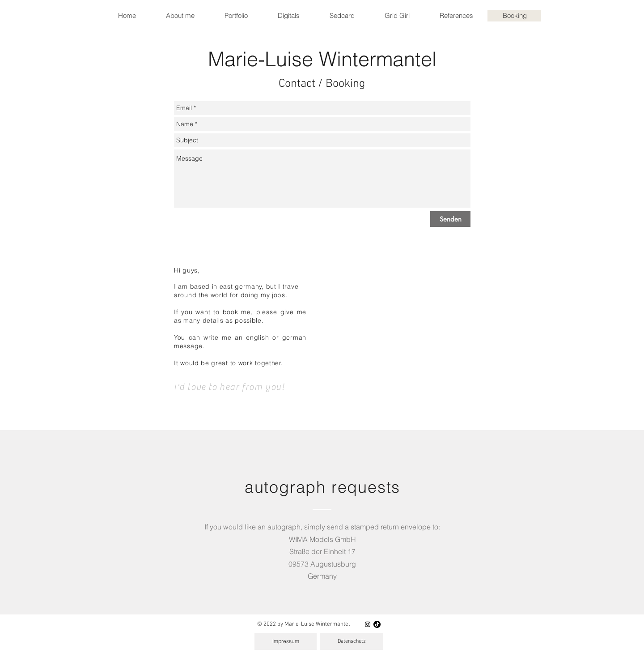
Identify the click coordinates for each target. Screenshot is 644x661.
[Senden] (450, 219)
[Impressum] (286, 641)
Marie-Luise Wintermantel (322, 59)
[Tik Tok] (377, 624)
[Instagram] (368, 624)
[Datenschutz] (352, 641)
